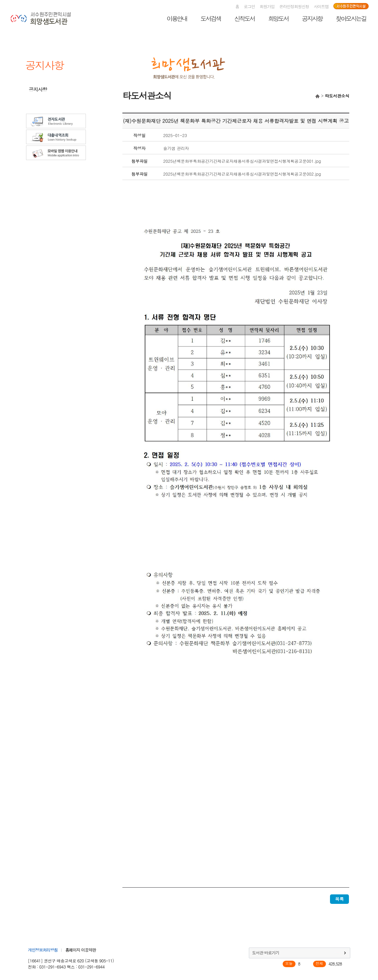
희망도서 (278, 18)
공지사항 (312, 18)
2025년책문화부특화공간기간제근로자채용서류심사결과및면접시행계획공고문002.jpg (242, 174)
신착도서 (244, 18)
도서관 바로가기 (266, 952)
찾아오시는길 (351, 18)
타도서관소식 (42, 99)
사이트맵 (321, 6)
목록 (339, 899)
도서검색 (211, 18)
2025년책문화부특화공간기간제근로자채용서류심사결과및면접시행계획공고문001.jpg (242, 161)
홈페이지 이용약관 (80, 950)
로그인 (249, 6)
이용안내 (177, 18)
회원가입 (267, 6)
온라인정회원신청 (294, 6)
